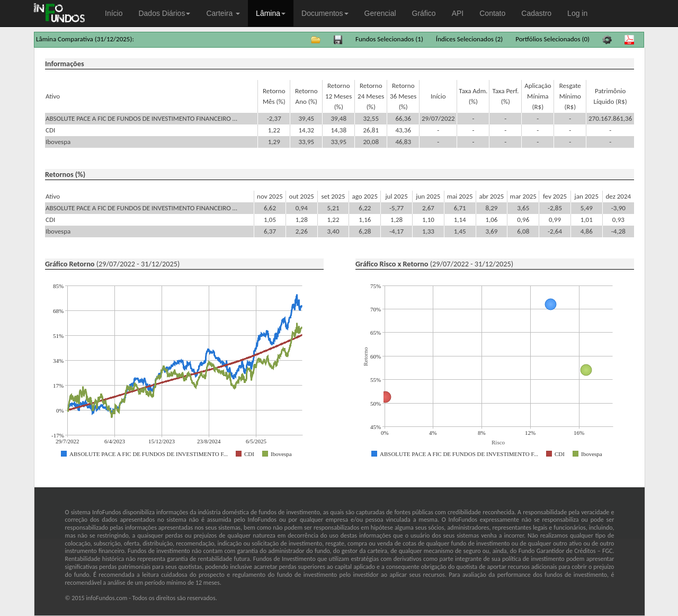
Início (114, 13)
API (458, 13)
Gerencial (380, 13)
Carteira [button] (223, 13)
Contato (492, 13)
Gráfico (424, 13)
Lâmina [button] (271, 13)
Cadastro (536, 13)
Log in (577, 13)
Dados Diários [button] (164, 13)
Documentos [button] (325, 13)
